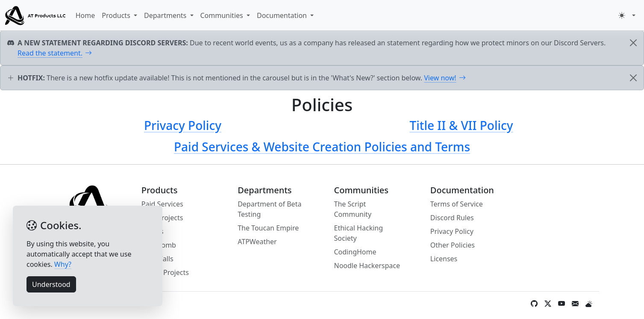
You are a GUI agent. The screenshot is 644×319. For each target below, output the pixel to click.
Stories (153, 231)
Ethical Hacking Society (358, 233)
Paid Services (162, 204)
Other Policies (453, 245)
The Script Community (353, 209)
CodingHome (355, 252)
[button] (627, 15)
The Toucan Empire (268, 228)
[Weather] (589, 304)
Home (85, 15)
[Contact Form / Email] (575, 304)
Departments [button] (166, 15)
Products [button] (117, 15)
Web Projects (162, 218)
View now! (445, 78)
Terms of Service (457, 204)
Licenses (444, 259)
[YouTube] (562, 304)
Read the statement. (55, 53)
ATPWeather (257, 242)
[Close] (633, 43)
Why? (63, 264)
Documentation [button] (283, 15)
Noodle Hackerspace (367, 266)
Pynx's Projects (165, 272)
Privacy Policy (452, 231)
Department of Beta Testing (269, 209)
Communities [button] (223, 15)
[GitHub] (534, 304)
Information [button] (72, 304)
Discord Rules (452, 218)
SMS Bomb (159, 245)
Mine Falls (157, 259)
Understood (51, 284)
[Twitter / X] (548, 304)
